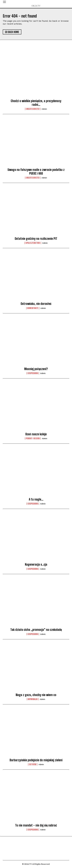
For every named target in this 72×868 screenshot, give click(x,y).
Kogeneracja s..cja (36, 564)
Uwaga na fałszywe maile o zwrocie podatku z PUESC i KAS (36, 171)
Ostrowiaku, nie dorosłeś (36, 304)
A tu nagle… (36, 499)
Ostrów (33, 764)
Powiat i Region (33, 438)
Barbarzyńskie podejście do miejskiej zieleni (36, 760)
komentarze (33, 308)
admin (44, 109)
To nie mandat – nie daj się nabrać (36, 825)
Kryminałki (33, 699)
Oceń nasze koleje (36, 434)
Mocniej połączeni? (36, 369)
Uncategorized (33, 109)
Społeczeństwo (33, 243)
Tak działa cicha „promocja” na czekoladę (36, 630)
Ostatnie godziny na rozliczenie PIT (36, 239)
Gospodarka (33, 373)
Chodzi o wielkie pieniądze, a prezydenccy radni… (36, 103)
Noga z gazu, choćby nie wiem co (36, 695)
